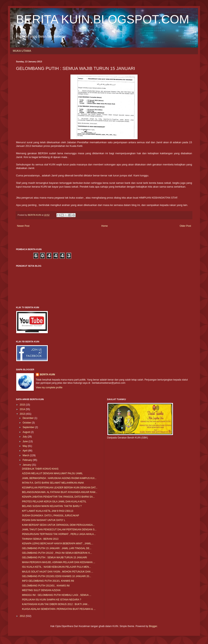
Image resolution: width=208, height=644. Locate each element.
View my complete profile (49, 388)
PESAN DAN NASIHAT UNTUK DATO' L (44, 520)
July (25, 437)
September (29, 427)
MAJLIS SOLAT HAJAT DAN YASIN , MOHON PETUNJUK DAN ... (57, 572)
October (27, 423)
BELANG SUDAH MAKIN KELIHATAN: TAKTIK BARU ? (52, 506)
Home (105, 226)
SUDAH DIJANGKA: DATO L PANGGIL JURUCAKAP (50, 516)
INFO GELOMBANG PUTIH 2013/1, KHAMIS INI (48, 581)
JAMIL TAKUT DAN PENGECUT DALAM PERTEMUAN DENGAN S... (59, 530)
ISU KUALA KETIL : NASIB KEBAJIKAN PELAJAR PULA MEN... (56, 567)
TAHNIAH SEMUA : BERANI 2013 (40, 539)
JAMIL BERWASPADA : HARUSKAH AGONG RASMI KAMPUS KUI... (59, 478)
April (25, 451)
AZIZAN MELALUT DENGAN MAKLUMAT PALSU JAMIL (52, 473)
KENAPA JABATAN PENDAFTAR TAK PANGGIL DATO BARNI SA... (58, 497)
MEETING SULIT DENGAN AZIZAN (41, 590)
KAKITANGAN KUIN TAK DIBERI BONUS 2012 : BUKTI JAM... (56, 604)
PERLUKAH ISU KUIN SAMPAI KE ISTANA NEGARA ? (52, 600)
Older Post (185, 226)
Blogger (153, 626)
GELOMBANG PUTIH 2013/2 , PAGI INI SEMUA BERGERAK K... (57, 553)
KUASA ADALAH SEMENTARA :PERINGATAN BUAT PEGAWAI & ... (59, 609)
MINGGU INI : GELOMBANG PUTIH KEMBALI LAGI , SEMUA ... (57, 595)
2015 (23, 405)
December (28, 418)
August (27, 432)
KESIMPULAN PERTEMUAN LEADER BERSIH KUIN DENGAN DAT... (60, 488)
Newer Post (23, 226)
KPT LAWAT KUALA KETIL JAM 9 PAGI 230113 (48, 511)
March (26, 455)
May (25, 446)
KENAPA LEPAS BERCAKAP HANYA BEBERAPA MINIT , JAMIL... (58, 544)
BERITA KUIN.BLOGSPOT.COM (103, 19)
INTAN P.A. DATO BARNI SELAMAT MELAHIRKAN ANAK (53, 483)
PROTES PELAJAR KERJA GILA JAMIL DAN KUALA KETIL (54, 502)
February (28, 460)
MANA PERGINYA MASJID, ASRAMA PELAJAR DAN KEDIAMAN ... (59, 562)
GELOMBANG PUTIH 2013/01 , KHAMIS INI (46, 586)
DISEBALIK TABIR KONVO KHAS (40, 469)
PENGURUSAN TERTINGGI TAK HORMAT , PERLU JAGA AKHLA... (59, 534)
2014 (23, 409)
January (27, 465)
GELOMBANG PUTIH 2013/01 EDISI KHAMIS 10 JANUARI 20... (56, 576)
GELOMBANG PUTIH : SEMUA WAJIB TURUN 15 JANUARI (54, 558)
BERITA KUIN (47, 375)
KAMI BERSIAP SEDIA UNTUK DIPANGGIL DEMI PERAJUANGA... (58, 525)
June (25, 441)
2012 (23, 616)
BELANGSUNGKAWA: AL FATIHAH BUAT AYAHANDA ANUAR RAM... (60, 492)
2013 (23, 414)
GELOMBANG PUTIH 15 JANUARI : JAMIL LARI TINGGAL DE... (57, 548)
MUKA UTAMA (22, 51)
